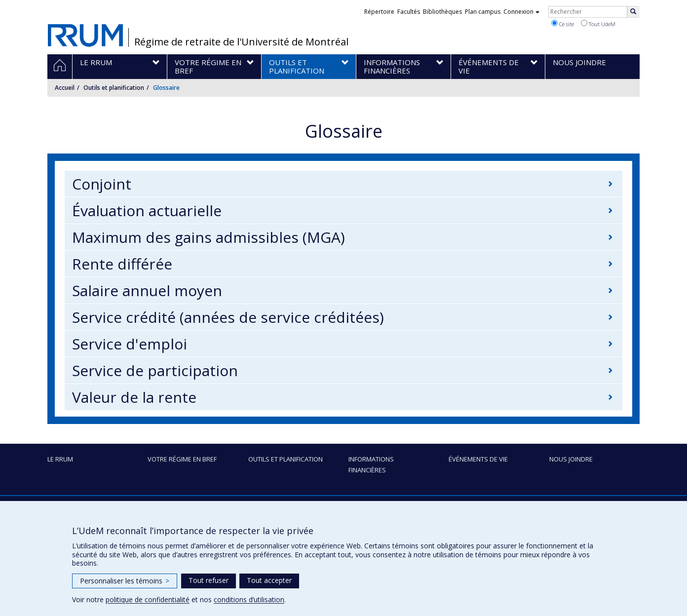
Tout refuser (209, 580)
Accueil (65, 88)
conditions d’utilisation (249, 599)
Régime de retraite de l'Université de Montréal (241, 42)
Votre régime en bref (182, 459)
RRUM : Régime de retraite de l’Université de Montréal (85, 32)
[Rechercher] (633, 12)
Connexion (521, 12)
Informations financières (371, 464)
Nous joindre (571, 459)
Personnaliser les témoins (125, 581)
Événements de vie (478, 459)
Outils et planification (114, 88)
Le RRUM (60, 459)
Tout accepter (269, 580)
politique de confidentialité (148, 599)
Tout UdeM (598, 24)
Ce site (563, 24)
